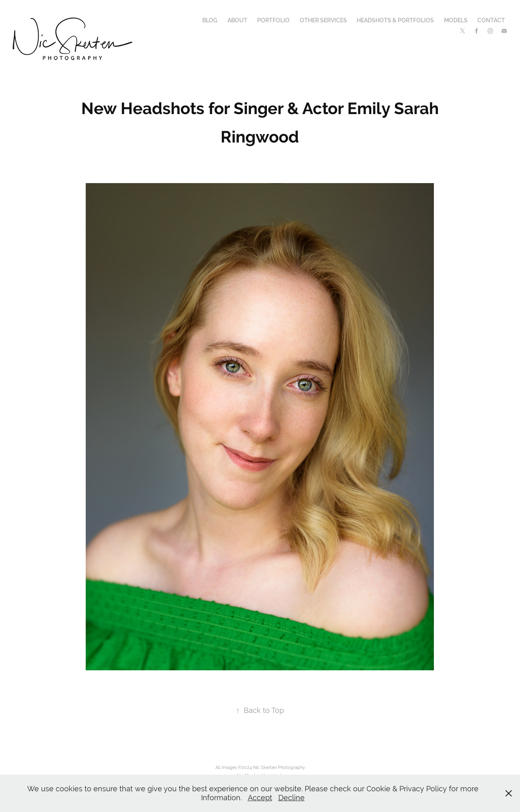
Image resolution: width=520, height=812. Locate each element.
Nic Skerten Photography (279, 767)
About (237, 20)
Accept (260, 798)
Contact (491, 20)
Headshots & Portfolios (395, 20)
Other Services (323, 20)
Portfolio (273, 20)
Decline (291, 798)
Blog (210, 20)
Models (456, 20)
